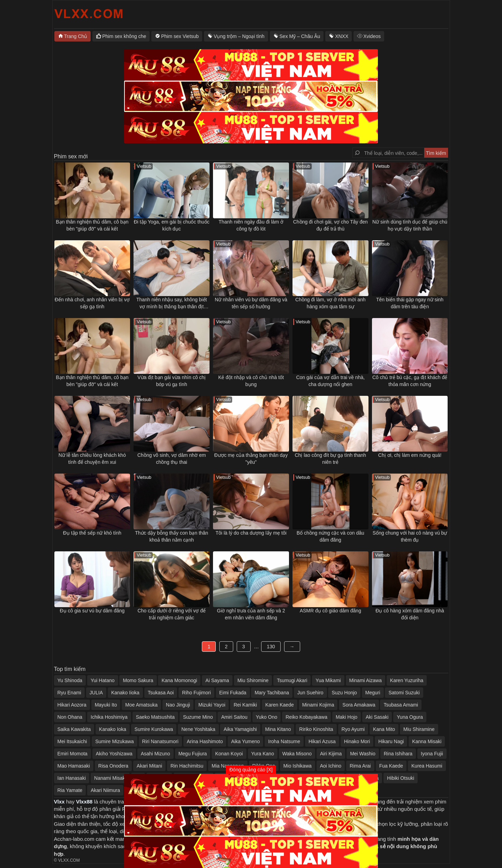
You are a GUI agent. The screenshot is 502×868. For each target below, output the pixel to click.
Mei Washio (363, 754)
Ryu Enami (69, 693)
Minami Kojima (318, 705)
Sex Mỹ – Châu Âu (300, 36)
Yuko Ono (267, 717)
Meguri (373, 693)
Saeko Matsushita (155, 717)
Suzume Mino (198, 717)
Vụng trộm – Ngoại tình (239, 36)
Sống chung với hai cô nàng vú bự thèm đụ (410, 536)
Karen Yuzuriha (407, 680)
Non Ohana (70, 717)
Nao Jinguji (178, 705)
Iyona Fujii (432, 754)
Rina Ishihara (398, 754)
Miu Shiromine (253, 680)
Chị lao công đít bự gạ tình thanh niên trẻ (330, 459)
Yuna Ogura (410, 717)
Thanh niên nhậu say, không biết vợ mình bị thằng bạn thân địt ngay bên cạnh (172, 303)
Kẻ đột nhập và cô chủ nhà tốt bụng (251, 381)
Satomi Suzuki (404, 693)
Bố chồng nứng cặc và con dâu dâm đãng (330, 536)
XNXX (342, 36)
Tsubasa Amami (401, 705)
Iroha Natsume (284, 741)
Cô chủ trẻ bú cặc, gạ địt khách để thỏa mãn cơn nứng (410, 381)
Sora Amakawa (359, 705)
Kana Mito (384, 729)
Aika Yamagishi (240, 729)
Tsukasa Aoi (161, 693)
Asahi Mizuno (155, 754)
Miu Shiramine (419, 729)
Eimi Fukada (233, 693)
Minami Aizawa (366, 680)
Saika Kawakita (74, 729)
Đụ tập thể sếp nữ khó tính (92, 533)
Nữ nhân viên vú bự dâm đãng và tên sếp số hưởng (251, 303)
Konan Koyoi (229, 754)
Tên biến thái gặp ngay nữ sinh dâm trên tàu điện (410, 303)
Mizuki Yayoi (212, 705)
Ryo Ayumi (353, 729)
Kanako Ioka (113, 729)
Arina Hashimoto (205, 741)
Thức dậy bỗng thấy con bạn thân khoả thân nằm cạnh (172, 536)
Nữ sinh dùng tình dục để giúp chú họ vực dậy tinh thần (410, 225)
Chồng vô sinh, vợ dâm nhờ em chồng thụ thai (172, 459)
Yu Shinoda (70, 680)
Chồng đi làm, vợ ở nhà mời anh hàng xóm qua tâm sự (330, 303)
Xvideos (372, 36)
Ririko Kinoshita (316, 729)
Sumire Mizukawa (114, 741)
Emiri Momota (73, 754)
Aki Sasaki (377, 717)
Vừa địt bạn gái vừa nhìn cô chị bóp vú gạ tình (172, 381)
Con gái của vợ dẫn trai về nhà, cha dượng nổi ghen (330, 381)
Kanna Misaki (427, 741)
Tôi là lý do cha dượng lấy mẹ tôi (251, 533)
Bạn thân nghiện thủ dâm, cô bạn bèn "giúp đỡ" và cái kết (92, 225)
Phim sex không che (124, 36)
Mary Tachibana (272, 693)
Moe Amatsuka (141, 705)
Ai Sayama (217, 680)
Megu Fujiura (193, 754)
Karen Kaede (280, 705)
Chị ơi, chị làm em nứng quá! (410, 455)
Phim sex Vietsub (180, 36)
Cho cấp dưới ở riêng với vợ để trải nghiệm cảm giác (172, 614)
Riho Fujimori (196, 693)
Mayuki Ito (106, 705)
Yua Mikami (328, 680)
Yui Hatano (103, 680)
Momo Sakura (138, 680)
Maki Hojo (347, 717)
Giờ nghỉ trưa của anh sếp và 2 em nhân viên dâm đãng (251, 614)
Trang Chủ (76, 36)
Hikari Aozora (72, 705)
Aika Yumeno (245, 741)
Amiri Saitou (234, 717)
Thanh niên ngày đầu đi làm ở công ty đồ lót (251, 225)
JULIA (96, 693)
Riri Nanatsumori (160, 741)
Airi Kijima (331, 754)
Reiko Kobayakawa (306, 717)
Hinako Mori (357, 741)
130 (271, 647)
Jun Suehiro (310, 693)
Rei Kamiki (245, 705)
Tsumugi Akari (292, 680)
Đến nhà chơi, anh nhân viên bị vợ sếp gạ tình (92, 303)
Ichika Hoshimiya (109, 717)
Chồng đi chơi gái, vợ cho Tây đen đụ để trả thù (330, 225)
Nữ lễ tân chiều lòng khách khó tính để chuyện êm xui (92, 459)
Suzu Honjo (344, 693)
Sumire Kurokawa (154, 729)
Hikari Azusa (322, 741)
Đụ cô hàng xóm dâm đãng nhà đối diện (410, 614)
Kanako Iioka (125, 693)
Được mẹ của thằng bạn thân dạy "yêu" (251, 459)
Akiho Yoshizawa (114, 754)
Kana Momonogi (179, 680)
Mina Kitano (278, 729)
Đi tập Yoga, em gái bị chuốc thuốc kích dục (172, 225)
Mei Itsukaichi (72, 741)
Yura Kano (263, 754)
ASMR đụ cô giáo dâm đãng (330, 611)
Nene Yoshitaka (198, 729)
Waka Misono (297, 754)
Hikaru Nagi (391, 741)
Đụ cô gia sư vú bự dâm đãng (92, 611)
